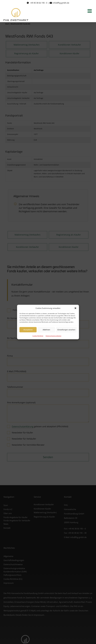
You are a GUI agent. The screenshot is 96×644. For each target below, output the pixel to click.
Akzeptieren (28, 330)
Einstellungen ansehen (66, 330)
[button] (75, 308)
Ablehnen (46, 330)
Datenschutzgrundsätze (53, 336)
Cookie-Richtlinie (38, 336)
